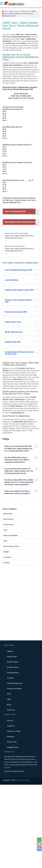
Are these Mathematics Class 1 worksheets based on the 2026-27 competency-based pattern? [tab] (17, 543)
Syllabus (10, 735)
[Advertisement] (21, 41)
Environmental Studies (12, 630)
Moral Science (9, 602)
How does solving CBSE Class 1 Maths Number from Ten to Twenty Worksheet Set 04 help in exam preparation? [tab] (19, 566)
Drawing (7, 646)
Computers (8, 641)
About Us (10, 804)
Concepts (10, 761)
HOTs (9, 777)
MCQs (9, 788)
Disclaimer (11, 820)
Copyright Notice (13, 831)
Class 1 (17, 11)
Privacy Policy (12, 825)
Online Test (11, 793)
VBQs (9, 783)
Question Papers (13, 751)
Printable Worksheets (14, 772)
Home (5, 11)
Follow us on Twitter (14, 815)
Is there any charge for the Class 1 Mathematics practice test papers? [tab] (17, 576)
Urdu (5, 613)
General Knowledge (11, 619)
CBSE (11, 11)
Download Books (13, 756)
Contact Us (11, 809)
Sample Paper (12, 740)
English (6, 635)
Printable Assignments (15, 767)
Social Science (9, 608)
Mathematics (26, 11)
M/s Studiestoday (23, 863)
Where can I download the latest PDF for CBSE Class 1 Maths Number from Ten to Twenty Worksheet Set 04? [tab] (19, 532)
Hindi (5, 624)
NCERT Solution (13, 745)
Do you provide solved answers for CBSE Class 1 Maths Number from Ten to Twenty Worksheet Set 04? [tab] (19, 554)
